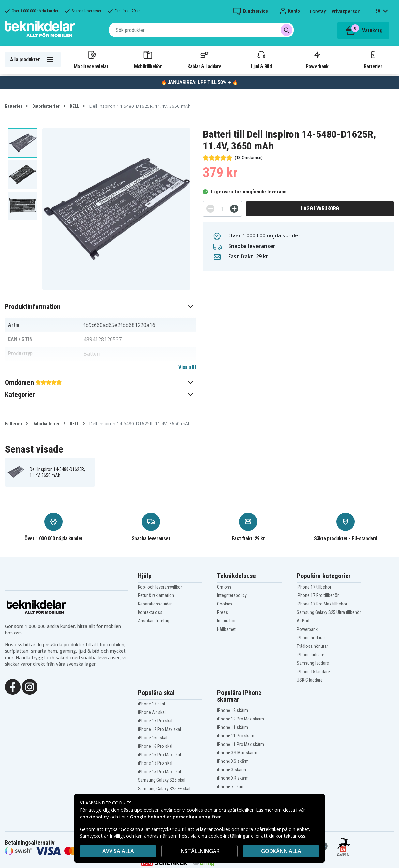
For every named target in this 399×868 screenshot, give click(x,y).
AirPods (304, 621)
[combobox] (201, 30)
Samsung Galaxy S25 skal (162, 780)
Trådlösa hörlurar (312, 646)
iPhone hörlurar (311, 638)
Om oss (224, 587)
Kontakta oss (150, 612)
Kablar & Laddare (205, 60)
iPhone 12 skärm (233, 710)
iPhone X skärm (232, 770)
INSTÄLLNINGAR (199, 851)
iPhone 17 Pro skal (155, 721)
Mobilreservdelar (91, 60)
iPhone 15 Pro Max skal (159, 772)
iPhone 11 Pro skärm (236, 736)
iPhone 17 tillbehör (314, 587)
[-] (210, 209)
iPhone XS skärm (233, 761)
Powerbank (317, 60)
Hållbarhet (226, 629)
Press (222, 612)
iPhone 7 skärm (231, 787)
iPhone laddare (310, 655)
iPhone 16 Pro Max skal (159, 755)
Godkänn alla (281, 851)
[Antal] (222, 209)
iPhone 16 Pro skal (155, 746)
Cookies (225, 604)
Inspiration (227, 621)
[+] (234, 209)
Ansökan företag (154, 621)
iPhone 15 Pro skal (155, 763)
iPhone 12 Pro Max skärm (241, 719)
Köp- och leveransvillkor (160, 587)
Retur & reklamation (156, 595)
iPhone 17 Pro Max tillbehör (322, 604)
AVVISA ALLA (118, 851)
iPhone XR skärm (233, 778)
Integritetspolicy (232, 595)
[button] (101, 307)
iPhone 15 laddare (313, 672)
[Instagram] (30, 686)
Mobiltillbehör (148, 60)
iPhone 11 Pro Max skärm (241, 744)
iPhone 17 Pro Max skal (159, 729)
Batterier (373, 60)
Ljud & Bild (261, 60)
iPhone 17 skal (151, 704)
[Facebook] (13, 686)
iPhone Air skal (152, 712)
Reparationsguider (155, 604)
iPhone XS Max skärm (237, 753)
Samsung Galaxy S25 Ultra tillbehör (329, 612)
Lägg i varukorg (320, 209)
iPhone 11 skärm (233, 727)
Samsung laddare (313, 663)
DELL (74, 106)
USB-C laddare (310, 680)
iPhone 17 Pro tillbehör (318, 595)
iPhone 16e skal (153, 738)
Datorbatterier (45, 106)
